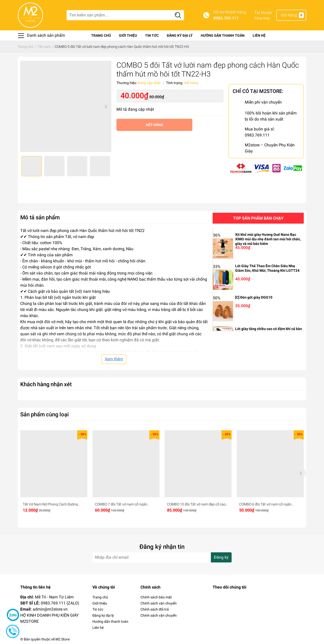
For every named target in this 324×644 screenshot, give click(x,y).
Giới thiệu (128, 35)
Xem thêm (114, 359)
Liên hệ (259, 35)
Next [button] (106, 106)
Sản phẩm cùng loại (45, 414)
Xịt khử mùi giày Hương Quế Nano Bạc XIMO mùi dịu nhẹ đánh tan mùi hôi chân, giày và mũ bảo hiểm (268, 239)
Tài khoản (263, 13)
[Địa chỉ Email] (162, 557)
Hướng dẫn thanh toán (223, 35)
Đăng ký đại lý (180, 35)
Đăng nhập (262, 18)
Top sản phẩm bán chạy (258, 218)
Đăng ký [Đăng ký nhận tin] (221, 557)
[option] (66, 106)
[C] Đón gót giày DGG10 (254, 297)
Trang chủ (101, 35)
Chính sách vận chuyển (159, 603)
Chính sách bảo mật (156, 597)
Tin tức (152, 35)
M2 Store (63, 639)
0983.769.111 (226, 18)
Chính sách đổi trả (155, 609)
